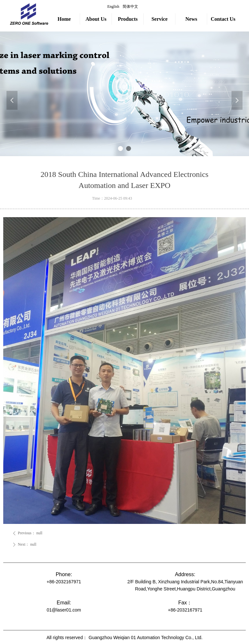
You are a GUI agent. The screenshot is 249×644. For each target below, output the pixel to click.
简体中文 (130, 6)
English (113, 6)
